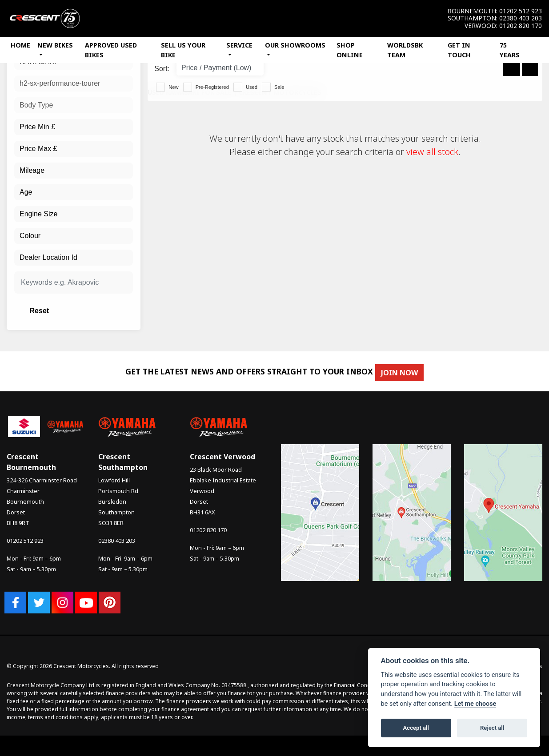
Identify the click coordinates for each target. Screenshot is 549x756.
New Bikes (55, 45)
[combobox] (74, 84)
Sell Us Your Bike (183, 50)
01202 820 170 (521, 26)
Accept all (416, 728)
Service (239, 45)
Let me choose (475, 704)
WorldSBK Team (405, 50)
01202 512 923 (521, 11)
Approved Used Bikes (111, 50)
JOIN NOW (405, 373)
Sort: (162, 69)
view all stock (432, 152)
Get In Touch (459, 50)
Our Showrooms (295, 45)
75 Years (510, 50)
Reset (93, 311)
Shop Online (350, 50)
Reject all (492, 728)
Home (20, 45)
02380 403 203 (521, 18)
